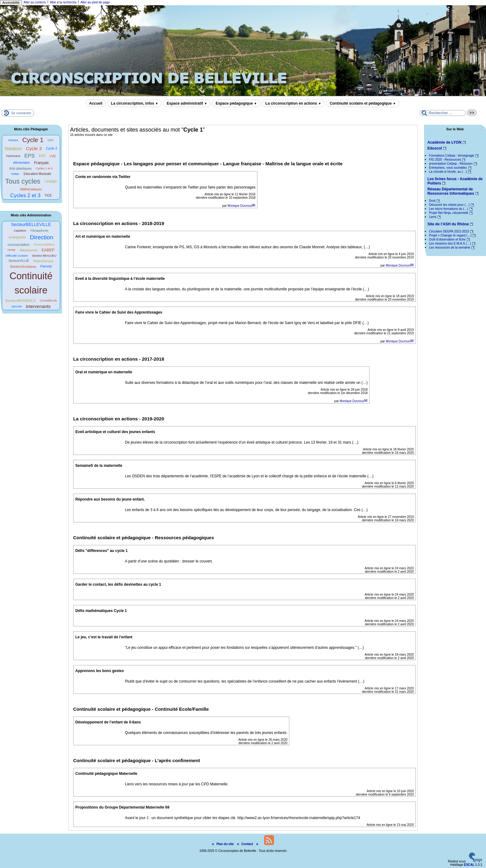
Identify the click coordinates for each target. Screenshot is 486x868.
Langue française (243, 164)
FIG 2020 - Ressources (445, 160)
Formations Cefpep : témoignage (452, 156)
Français (41, 163)
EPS (30, 156)
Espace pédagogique (236, 103)
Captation (20, 230)
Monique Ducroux (240, 206)
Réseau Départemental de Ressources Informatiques (451, 191)
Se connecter (21, 113)
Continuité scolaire (31, 283)
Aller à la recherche (63, 2)
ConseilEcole (48, 300)
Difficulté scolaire (17, 256)
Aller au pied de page (95, 2)
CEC (51, 140)
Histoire (13, 140)
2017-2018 (153, 359)
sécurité (17, 306)
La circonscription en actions (293, 103)
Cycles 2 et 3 (25, 195)
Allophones (29, 250)
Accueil (96, 103)
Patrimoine (13, 156)
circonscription (18, 245)
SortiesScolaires (23, 266)
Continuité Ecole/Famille (182, 709)
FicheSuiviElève (44, 244)
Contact (245, 844)
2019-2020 (153, 419)
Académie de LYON (444, 142)
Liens (433, 217)
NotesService (43, 261)
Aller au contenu (35, 2)
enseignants (17, 237)
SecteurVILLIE (19, 261)
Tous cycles (23, 181)
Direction (42, 237)
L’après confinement (177, 760)
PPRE (11, 250)
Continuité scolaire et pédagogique (363, 103)
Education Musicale (37, 174)
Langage (51, 181)
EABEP (48, 250)
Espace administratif (187, 103)
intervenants (38, 306)
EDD (42, 156)
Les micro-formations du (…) (449, 209)
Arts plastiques (20, 168)
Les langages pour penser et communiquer (172, 164)
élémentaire (22, 163)
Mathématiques (31, 189)
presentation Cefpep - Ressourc (451, 164)
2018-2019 (153, 223)
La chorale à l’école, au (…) (448, 172)
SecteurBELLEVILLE (31, 224)
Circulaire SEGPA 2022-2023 (449, 231)
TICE (48, 195)
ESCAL (469, 865)
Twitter (15, 174)
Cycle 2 (52, 148)
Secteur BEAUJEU (44, 256)
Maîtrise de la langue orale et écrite (304, 164)
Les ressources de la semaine (450, 247)
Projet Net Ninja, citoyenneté (449, 213)
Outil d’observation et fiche (447, 239)
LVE (53, 156)
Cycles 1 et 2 (44, 168)
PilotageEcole (39, 230)
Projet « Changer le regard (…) (450, 235)
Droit (432, 201)
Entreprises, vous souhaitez (448, 168)
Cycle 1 (33, 140)
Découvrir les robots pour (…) (449, 205)
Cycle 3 (34, 148)
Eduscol (435, 148)
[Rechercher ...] (443, 113)
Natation (13, 149)
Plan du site (223, 844)
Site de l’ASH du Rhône (448, 224)
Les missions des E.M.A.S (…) (450, 243)
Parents (46, 266)
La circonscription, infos (135, 103)
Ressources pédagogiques (184, 538)
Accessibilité (11, 3)
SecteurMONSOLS (20, 300)
